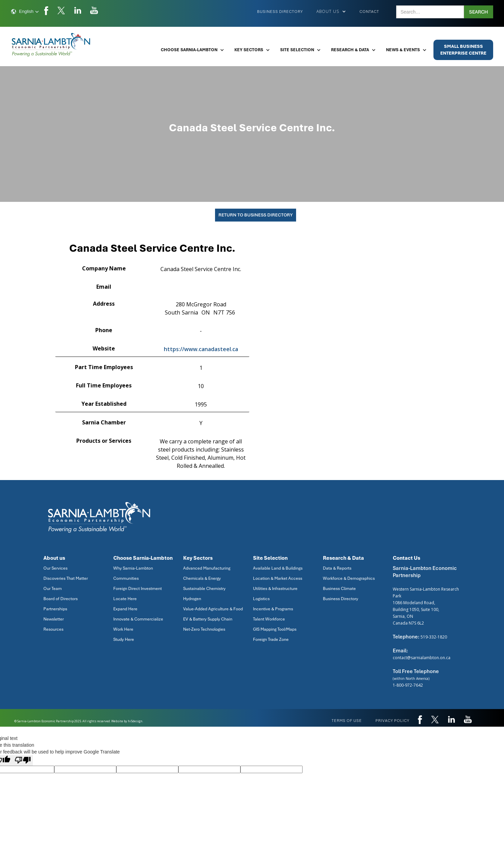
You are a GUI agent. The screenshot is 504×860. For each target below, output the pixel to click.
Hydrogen (192, 599)
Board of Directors (61, 599)
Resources (53, 629)
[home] (52, 45)
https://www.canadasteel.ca (201, 349)
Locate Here (125, 599)
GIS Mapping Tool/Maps (275, 629)
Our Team (53, 589)
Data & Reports (337, 568)
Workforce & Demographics (349, 578)
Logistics (261, 599)
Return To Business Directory (256, 215)
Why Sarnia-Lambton (133, 568)
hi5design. (135, 721)
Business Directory (280, 12)
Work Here (123, 629)
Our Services (55, 568)
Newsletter (54, 619)
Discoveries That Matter (66, 578)
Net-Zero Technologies (204, 629)
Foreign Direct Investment (138, 589)
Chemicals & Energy (202, 578)
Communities (126, 578)
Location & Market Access (278, 578)
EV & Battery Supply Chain (208, 619)
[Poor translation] (23, 760)
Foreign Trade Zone (271, 639)
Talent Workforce (269, 619)
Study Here (124, 639)
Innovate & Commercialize (138, 619)
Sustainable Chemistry (204, 589)
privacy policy (392, 721)
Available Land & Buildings (278, 568)
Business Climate (339, 589)
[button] (25, 12)
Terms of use (347, 721)
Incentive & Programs (273, 609)
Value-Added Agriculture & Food (213, 609)
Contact (369, 12)
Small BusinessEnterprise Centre (463, 50)
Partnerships (55, 609)
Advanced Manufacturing (207, 568)
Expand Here (125, 609)
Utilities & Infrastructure (275, 589)
